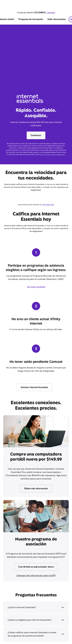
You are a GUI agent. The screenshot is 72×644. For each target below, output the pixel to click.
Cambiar (51, 12)
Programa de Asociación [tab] (31, 19)
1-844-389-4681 (48, 205)
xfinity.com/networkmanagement (52, 154)
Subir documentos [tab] (57, 19)
